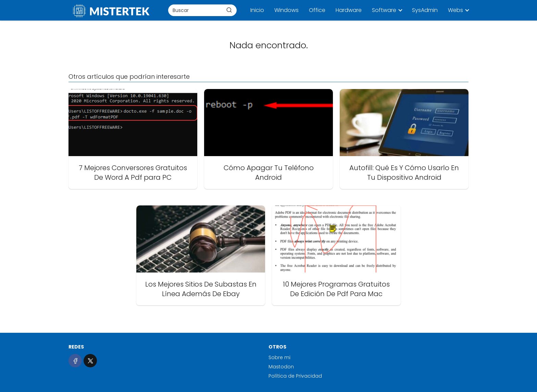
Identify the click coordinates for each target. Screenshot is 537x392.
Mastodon (281, 367)
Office (317, 10)
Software (384, 10)
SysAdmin (425, 10)
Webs (455, 10)
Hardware (349, 10)
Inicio (257, 10)
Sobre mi (279, 357)
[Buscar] (229, 10)
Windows (286, 10)
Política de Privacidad (295, 376)
